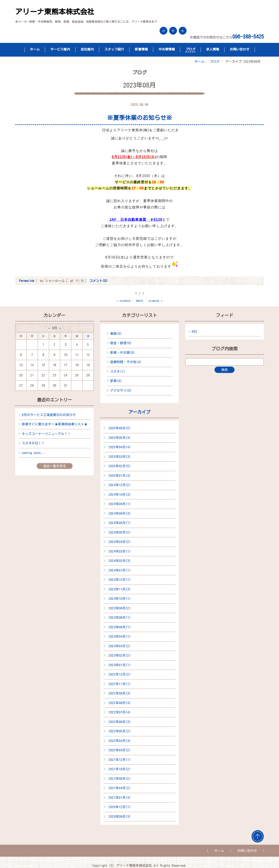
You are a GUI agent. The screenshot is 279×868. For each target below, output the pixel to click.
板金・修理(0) (121, 343)
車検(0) (116, 334)
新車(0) (116, 381)
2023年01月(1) (120, 665)
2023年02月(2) (120, 655)
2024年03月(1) (120, 551)
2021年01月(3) (120, 798)
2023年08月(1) (120, 618)
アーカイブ (139, 412)
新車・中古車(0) (122, 353)
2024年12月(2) (120, 485)
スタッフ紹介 (114, 49)
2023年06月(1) (120, 627)
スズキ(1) (118, 372)
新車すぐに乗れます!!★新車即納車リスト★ (55, 424)
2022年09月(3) (120, 693)
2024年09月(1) (120, 504)
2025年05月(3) (120, 438)
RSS (194, 331)
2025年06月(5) (120, 428)
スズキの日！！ (33, 443)
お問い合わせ (240, 49)
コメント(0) (99, 281)
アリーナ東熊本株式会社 (55, 12)
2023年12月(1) (120, 580)
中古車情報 (167, 49)
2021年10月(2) (120, 769)
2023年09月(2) (120, 608)
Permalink (27, 281)
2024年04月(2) (120, 542)
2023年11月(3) (120, 589)
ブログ (190, 49)
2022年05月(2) (120, 731)
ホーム (35, 49)
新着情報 (141, 49)
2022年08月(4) (120, 703)
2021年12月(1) (120, 760)
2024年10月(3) (120, 495)
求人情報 (213, 49)
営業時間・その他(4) (126, 362)
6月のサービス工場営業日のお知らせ (49, 415)
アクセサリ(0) (121, 390)
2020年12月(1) (120, 807)
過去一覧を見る (55, 466)
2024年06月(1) (120, 523)
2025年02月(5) (120, 466)
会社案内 (87, 49)
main (139, 301)
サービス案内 (60, 49)
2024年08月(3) (120, 513)
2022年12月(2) (120, 674)
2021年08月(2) (120, 779)
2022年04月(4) (120, 741)
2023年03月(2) (120, 646)
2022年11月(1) (120, 684)
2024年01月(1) (120, 570)
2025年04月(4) (120, 447)
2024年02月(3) (120, 561)
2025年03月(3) (120, 457)
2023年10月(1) (120, 599)
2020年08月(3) (120, 817)
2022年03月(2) (120, 750)
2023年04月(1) (120, 636)
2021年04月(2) (120, 788)
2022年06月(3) (120, 722)
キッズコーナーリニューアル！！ (46, 434)
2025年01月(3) (120, 476)
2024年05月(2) (120, 532)
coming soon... (34, 453)
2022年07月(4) (120, 712)
